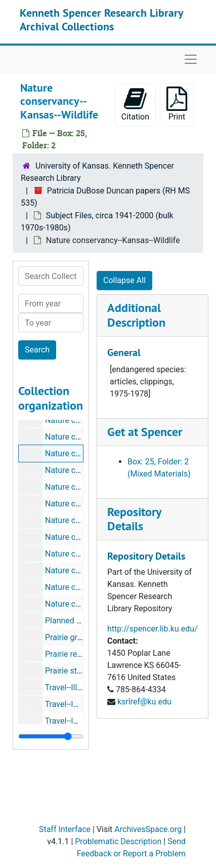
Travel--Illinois (70, 687)
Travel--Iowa (67, 721)
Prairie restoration (77, 654)
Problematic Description (118, 841)
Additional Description (136, 315)
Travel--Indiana (71, 704)
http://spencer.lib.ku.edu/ (153, 629)
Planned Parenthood (81, 621)
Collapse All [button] (124, 280)
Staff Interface (65, 829)
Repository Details (134, 519)
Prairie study (67, 671)
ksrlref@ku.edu (144, 702)
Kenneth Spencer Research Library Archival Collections (101, 19)
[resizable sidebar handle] (51, 736)
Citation (135, 104)
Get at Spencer (145, 432)
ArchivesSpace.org (148, 829)
